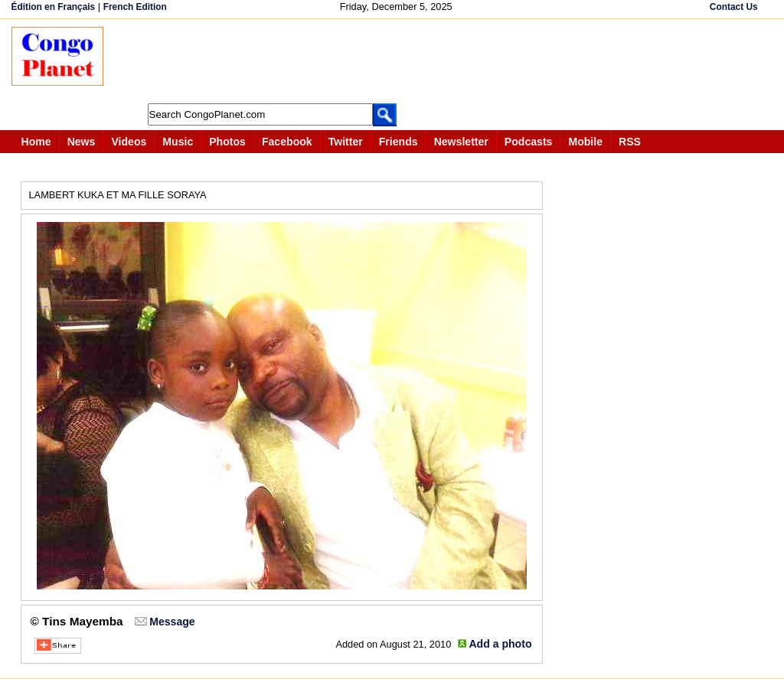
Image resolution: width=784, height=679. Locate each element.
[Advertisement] (397, 61)
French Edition (135, 7)
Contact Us (734, 7)
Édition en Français (54, 7)
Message (172, 622)
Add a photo (500, 644)
